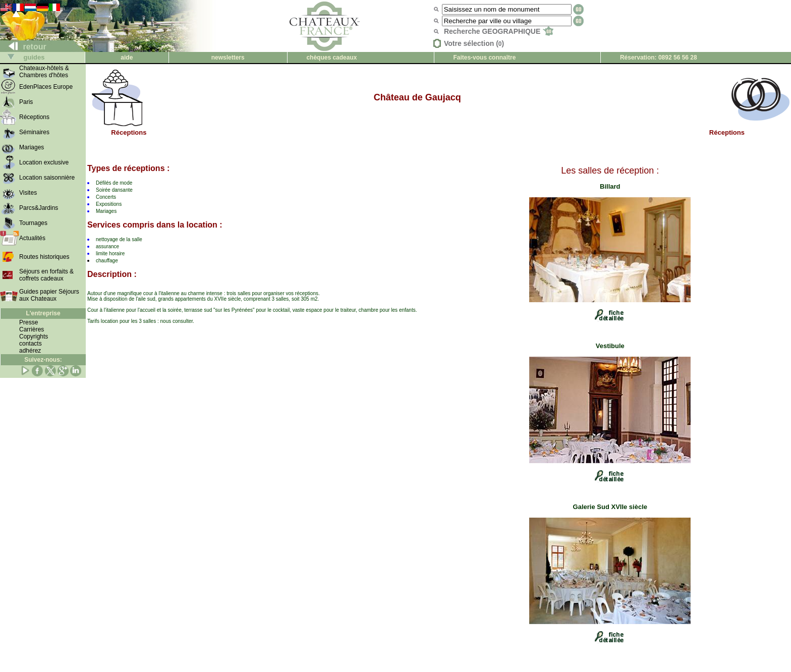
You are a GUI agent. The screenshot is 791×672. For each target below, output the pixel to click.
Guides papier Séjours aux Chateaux (49, 295)
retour (23, 47)
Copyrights (34, 337)
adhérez (30, 351)
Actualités (32, 238)
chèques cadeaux (331, 58)
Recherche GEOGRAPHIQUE (499, 31)
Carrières (32, 329)
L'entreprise (43, 313)
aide (127, 58)
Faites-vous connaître (484, 58)
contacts (31, 344)
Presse (29, 322)
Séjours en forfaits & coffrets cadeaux (46, 275)
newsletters (228, 58)
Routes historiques (44, 257)
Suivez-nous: (43, 360)
